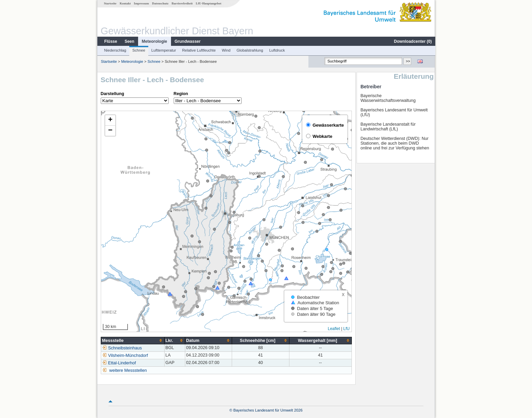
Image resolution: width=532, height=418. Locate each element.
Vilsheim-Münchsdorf (125, 356)
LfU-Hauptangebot (208, 3)
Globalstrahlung (249, 50)
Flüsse (110, 41)
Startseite (110, 3)
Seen (129, 41)
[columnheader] (132, 340)
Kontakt (125, 3)
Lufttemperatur (163, 50)
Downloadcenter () (412, 41)
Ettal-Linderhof (119, 363)
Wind (226, 50)
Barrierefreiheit (182, 3)
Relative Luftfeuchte (199, 50)
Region (181, 94)
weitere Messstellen (128, 370)
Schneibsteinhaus (122, 348)
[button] (110, 120)
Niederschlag (115, 50)
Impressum (141, 3)
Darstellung (112, 94)
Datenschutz (160, 3)
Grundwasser (187, 41)
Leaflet (334, 329)
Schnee (138, 50)
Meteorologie (154, 41)
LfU (346, 329)
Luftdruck (277, 50)
